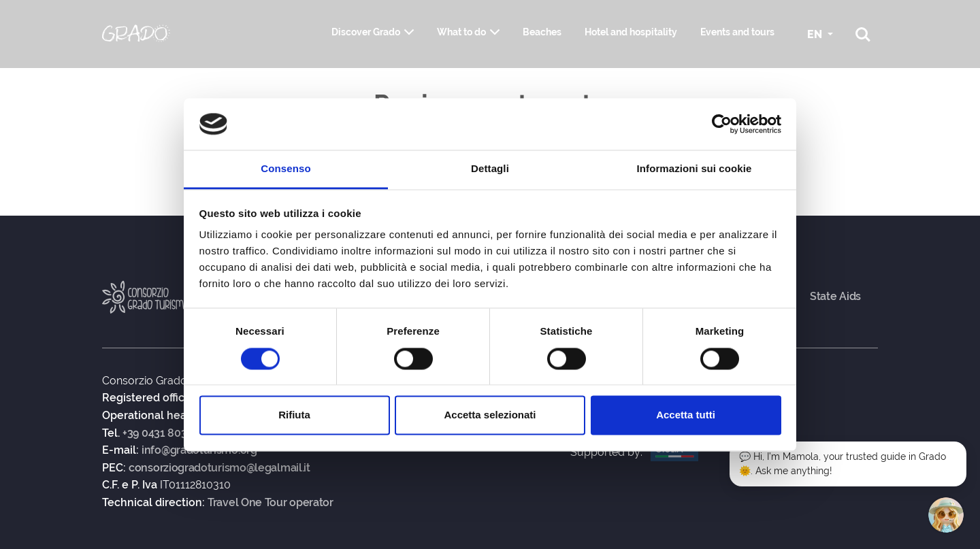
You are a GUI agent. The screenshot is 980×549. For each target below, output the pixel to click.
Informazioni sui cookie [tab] (695, 169)
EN (816, 34)
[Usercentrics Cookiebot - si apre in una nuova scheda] (722, 124)
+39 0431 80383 (161, 433)
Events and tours (737, 32)
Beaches (542, 32)
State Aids (835, 297)
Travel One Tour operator (271, 503)
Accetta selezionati (490, 415)
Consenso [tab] (285, 169)
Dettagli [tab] (490, 169)
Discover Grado (366, 32)
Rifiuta (294, 415)
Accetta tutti (686, 415)
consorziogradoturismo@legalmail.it (219, 468)
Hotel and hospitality (631, 32)
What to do (461, 32)
